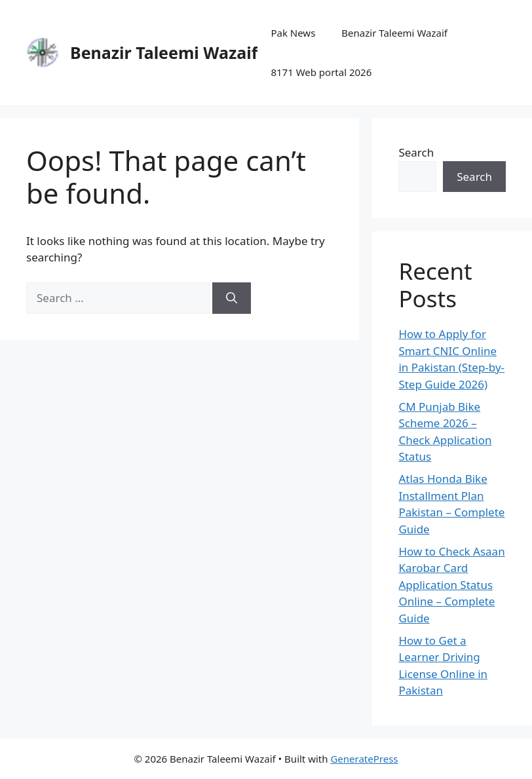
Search (416, 152)
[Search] (232, 298)
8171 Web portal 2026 (321, 72)
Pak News (293, 33)
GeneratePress (364, 759)
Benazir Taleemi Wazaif (164, 52)
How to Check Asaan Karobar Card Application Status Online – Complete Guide (451, 585)
